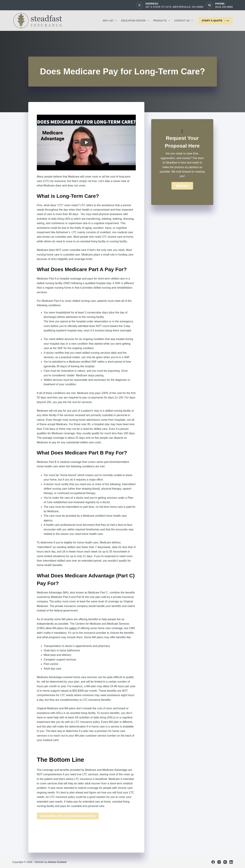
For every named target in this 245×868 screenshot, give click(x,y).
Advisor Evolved (57, 862)
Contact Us (184, 21)
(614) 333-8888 (224, 7)
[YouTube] (225, 862)
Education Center (136, 21)
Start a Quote (216, 21)
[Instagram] (219, 862)
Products (162, 21)
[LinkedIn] (231, 862)
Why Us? (110, 21)
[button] (182, 186)
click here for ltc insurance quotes (68, 816)
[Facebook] (213, 862)
